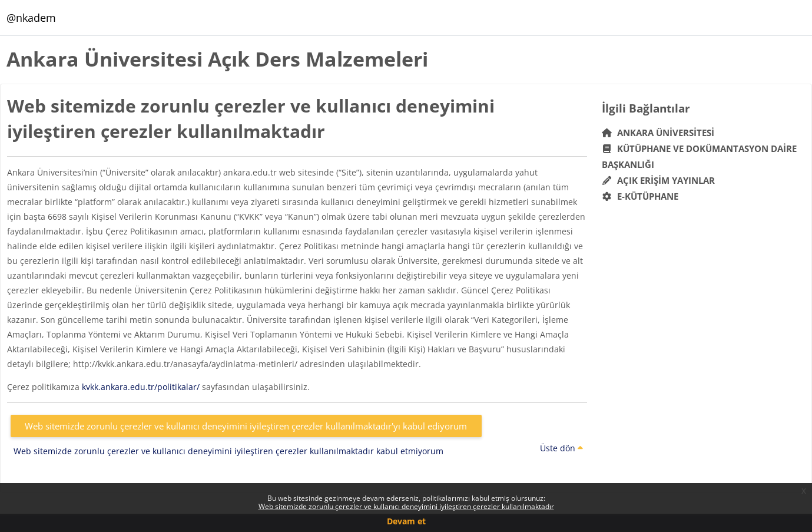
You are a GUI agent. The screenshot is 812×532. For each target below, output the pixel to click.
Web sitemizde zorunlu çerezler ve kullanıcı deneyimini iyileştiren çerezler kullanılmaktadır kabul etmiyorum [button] (228, 451)
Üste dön (561, 448)
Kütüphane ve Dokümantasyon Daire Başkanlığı (700, 156)
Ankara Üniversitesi (658, 133)
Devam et (406, 521)
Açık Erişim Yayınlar (660, 180)
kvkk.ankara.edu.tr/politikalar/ (141, 387)
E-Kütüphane (640, 196)
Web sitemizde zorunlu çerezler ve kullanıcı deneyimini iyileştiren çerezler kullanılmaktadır (406, 506)
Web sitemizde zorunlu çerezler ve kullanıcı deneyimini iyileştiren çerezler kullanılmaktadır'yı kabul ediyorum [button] (246, 426)
